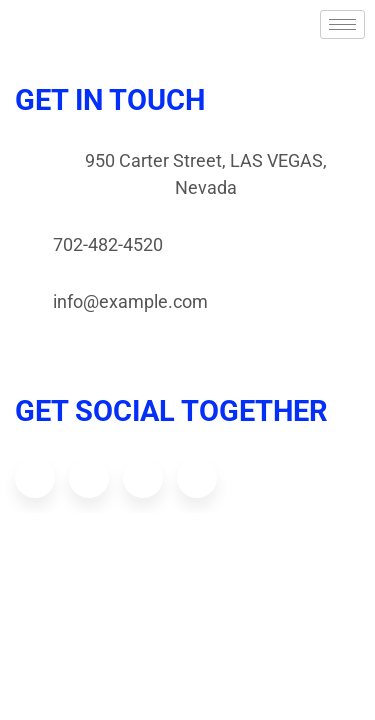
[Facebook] (35, 478)
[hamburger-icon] (342, 24)
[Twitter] (89, 478)
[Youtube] (197, 478)
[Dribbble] (143, 478)
